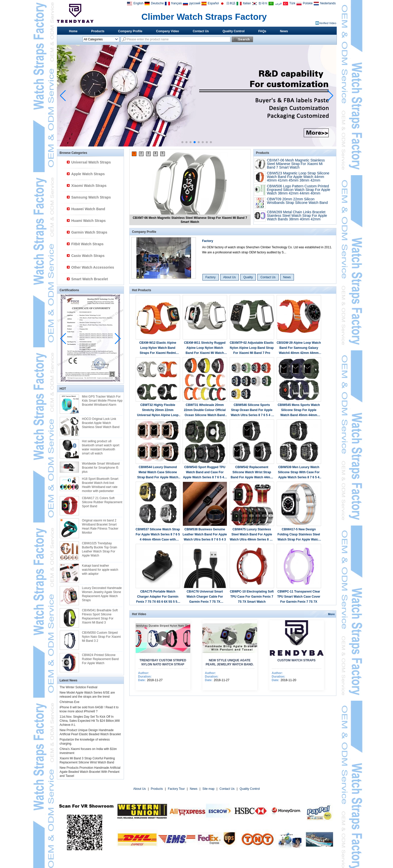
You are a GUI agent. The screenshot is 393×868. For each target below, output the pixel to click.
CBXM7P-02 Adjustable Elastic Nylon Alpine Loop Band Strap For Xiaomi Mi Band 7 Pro (252, 348)
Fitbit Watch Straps (88, 244)
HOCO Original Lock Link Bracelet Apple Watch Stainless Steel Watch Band (101, 423)
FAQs (262, 31)
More (331, 614)
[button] (182, 142)
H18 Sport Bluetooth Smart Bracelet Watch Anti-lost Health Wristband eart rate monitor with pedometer (100, 485)
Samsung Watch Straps (91, 197)
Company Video (167, 31)
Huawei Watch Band (88, 209)
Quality (248, 277)
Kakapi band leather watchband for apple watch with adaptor (100, 570)
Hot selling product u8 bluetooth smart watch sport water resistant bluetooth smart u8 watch (101, 447)
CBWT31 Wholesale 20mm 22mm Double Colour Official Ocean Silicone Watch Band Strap (205, 410)
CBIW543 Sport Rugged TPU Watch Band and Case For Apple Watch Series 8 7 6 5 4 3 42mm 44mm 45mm (205, 473)
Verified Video (328, 23)
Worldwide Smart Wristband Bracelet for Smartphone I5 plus (101, 468)
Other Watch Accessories (93, 267)
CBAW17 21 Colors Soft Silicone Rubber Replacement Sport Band (102, 502)
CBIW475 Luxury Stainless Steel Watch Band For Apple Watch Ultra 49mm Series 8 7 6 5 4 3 (252, 535)
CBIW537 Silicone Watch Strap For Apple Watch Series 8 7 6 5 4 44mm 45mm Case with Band (158, 535)
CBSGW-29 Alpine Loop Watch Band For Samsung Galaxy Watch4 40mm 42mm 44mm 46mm (299, 348)
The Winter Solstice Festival (79, 687)
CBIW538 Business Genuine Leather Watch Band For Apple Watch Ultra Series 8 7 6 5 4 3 (205, 534)
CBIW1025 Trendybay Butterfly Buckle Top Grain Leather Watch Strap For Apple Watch (100, 549)
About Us (230, 277)
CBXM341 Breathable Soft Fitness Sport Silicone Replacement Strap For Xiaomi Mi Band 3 (100, 616)
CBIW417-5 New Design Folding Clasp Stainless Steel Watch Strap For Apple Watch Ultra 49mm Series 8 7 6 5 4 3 (299, 535)
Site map (208, 789)
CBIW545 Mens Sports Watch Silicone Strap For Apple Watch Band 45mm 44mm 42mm (299, 410)
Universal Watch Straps (91, 162)
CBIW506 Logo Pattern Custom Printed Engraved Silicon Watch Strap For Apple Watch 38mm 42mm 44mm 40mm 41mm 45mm (299, 191)
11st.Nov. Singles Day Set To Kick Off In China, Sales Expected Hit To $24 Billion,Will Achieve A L (90, 721)
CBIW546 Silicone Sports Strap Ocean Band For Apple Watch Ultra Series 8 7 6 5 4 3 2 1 (252, 410)
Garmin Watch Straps (89, 232)
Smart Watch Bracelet (90, 279)
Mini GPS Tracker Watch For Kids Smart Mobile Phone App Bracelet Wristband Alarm (102, 401)
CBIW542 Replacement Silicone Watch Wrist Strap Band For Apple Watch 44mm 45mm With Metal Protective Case (252, 473)
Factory (208, 241)
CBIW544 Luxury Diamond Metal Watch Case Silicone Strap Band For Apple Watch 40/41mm (158, 473)
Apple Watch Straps (88, 174)
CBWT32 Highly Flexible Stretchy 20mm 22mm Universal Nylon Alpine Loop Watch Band (158, 410)
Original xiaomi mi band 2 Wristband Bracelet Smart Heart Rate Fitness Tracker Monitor (100, 527)
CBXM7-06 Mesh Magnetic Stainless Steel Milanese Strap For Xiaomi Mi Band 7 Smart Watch (296, 164)
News (284, 31)
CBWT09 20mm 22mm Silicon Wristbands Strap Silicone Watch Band (297, 201)
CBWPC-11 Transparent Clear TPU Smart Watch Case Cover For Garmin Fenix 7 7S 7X (299, 597)
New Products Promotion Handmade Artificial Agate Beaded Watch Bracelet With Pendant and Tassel (90, 772)
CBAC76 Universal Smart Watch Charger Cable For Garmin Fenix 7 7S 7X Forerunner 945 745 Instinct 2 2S (205, 597)
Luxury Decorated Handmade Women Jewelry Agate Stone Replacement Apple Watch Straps (102, 594)
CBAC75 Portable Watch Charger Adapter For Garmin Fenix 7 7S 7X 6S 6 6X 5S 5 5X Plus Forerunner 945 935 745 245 (158, 597)
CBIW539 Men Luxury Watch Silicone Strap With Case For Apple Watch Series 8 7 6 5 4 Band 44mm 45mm (299, 473)
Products (98, 31)
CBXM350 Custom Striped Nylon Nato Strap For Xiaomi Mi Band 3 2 (101, 637)
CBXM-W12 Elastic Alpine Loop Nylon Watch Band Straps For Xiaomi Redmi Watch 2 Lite (158, 348)
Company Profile (130, 31)
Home (73, 31)
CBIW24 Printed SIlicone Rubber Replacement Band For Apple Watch (100, 659)
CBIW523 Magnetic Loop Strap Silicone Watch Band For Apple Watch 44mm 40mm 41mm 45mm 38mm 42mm (298, 177)
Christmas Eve (70, 702)
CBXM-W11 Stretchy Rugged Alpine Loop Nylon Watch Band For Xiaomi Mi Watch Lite (205, 348)
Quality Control (234, 31)
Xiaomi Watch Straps (89, 186)
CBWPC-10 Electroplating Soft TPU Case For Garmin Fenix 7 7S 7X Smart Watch (252, 597)
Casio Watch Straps (88, 256)
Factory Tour (176, 789)
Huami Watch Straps (89, 221)
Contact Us (201, 31)
